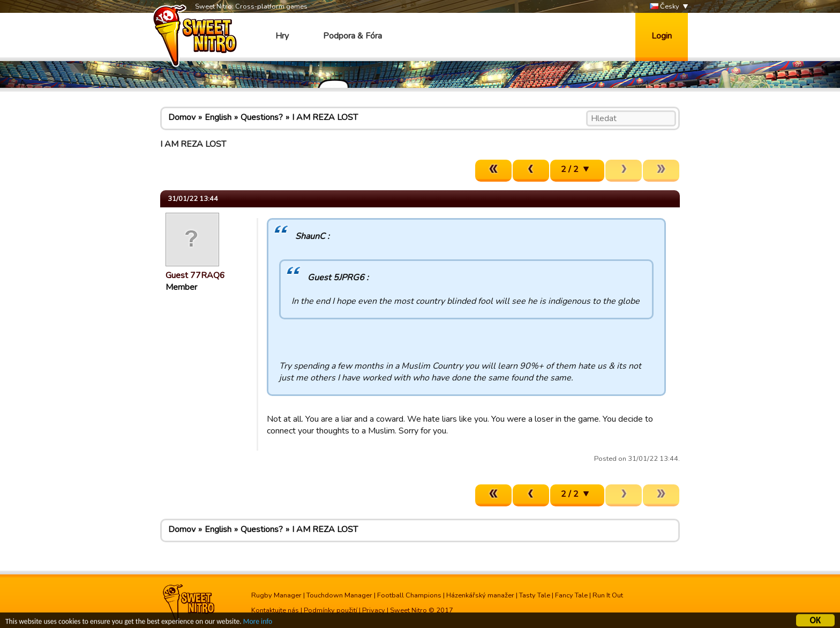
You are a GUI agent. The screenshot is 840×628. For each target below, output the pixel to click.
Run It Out (608, 595)
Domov (182, 117)
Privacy (374, 610)
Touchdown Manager (339, 595)
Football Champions (409, 595)
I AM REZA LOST (325, 117)
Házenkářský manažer (480, 595)
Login (662, 36)
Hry (282, 36)
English (218, 117)
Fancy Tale (571, 595)
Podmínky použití (331, 610)
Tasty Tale (535, 595)
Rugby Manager (276, 595)
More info (258, 622)
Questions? (262, 117)
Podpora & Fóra (352, 36)
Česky (665, 7)
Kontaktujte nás (275, 610)
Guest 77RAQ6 (195, 275)
